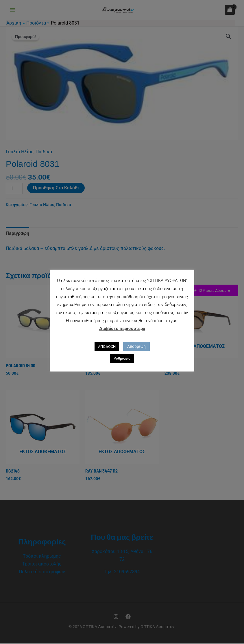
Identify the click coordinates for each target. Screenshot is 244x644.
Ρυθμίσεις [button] (122, 358)
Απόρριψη (136, 346)
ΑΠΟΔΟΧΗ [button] (107, 347)
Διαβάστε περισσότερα (122, 328)
